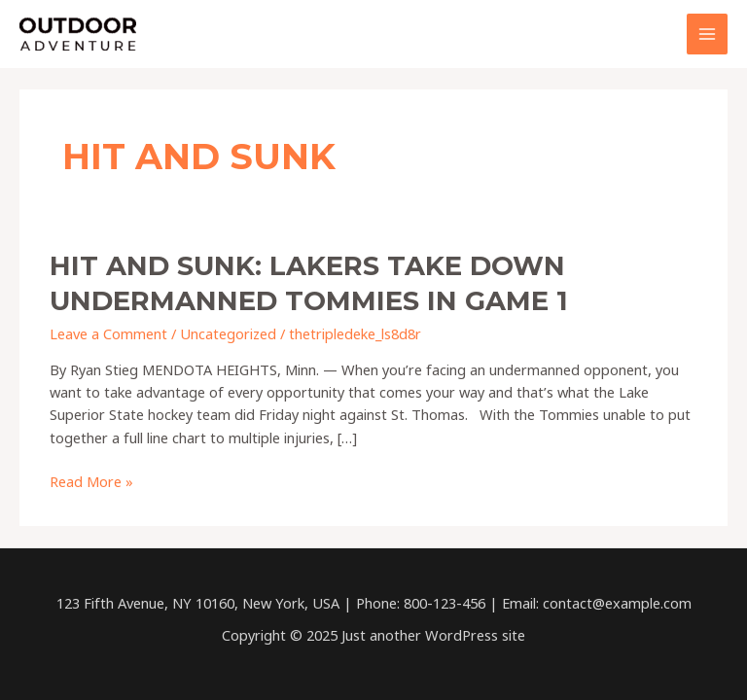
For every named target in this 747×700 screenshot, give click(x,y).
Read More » (91, 482)
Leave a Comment (108, 333)
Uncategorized (228, 333)
